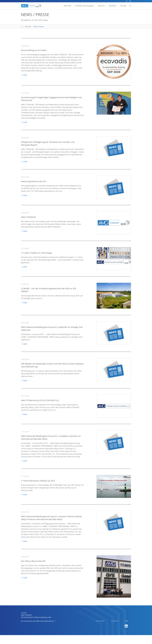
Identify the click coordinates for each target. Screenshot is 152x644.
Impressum (115, 630)
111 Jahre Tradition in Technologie (37, 253)
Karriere (101, 6)
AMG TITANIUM (28, 218)
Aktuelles (112, 6)
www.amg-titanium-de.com (34, 182)
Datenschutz (100, 630)
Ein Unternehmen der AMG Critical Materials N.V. (38, 630)
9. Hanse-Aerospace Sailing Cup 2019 (38, 481)
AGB (126, 630)
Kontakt (123, 6)
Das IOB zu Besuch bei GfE (33, 562)
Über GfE (67, 6)
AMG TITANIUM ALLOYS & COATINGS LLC (40, 401)
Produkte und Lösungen (84, 6)
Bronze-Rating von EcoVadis (34, 51)
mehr (25, 76)
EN (127, 1)
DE (130, 1)
